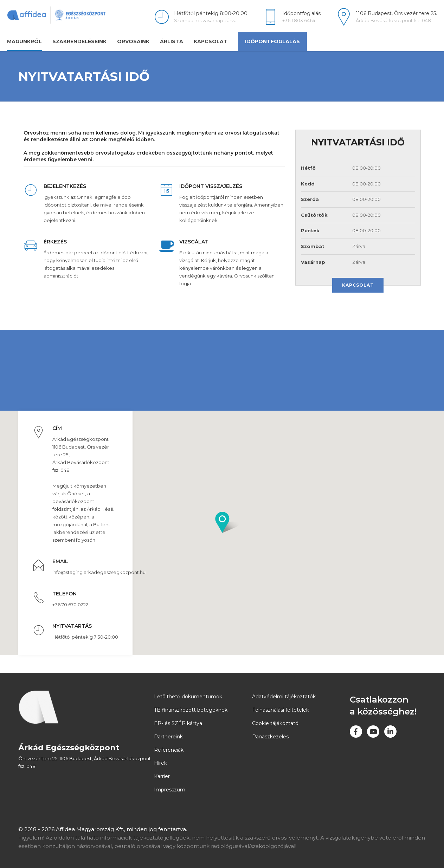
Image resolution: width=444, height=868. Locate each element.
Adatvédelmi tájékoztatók (284, 697)
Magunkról (24, 41)
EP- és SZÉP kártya (178, 723)
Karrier (162, 776)
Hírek (160, 763)
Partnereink (168, 737)
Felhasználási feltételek (281, 710)
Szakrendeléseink (79, 41)
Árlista (172, 41)
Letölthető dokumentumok (188, 697)
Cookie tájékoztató (275, 723)
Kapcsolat (211, 41)
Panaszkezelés (270, 737)
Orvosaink (133, 41)
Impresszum (170, 790)
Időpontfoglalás (272, 41)
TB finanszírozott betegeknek (191, 710)
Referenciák (169, 750)
